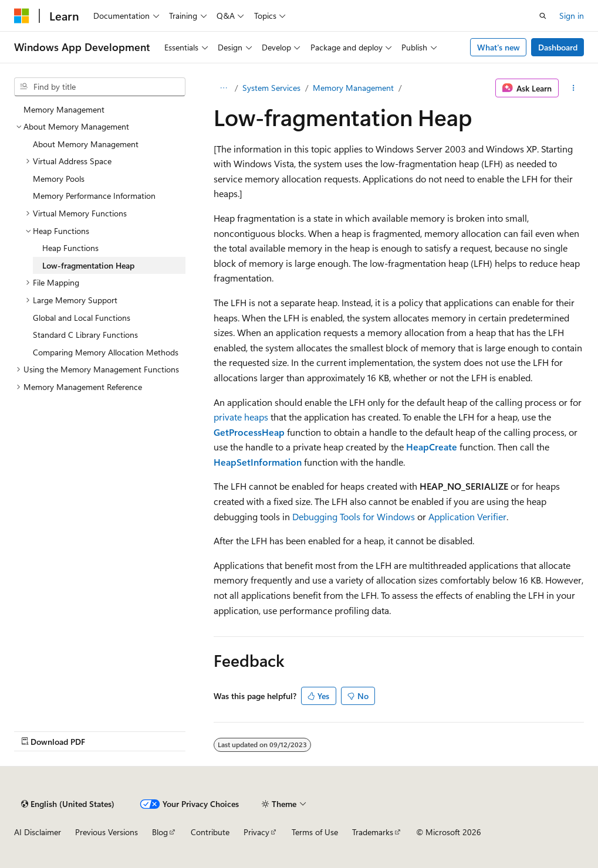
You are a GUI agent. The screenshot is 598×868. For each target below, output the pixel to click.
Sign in (572, 16)
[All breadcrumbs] (224, 88)
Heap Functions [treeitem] (70, 248)
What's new (499, 47)
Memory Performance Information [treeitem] (94, 196)
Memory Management (353, 88)
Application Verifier (467, 516)
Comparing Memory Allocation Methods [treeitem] (106, 352)
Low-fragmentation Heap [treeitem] (88, 265)
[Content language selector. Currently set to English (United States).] (68, 804)
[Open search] (543, 16)
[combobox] (100, 87)
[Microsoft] (22, 16)
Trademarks (373, 832)
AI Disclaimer (38, 832)
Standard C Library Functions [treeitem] (85, 335)
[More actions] (574, 88)
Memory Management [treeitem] (64, 109)
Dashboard (558, 47)
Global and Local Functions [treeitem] (82, 318)
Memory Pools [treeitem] (59, 179)
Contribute (210, 832)
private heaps (241, 417)
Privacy (256, 832)
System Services (271, 88)
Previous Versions (107, 832)
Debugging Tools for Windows (354, 516)
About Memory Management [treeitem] (86, 144)
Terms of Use (315, 832)
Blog (160, 832)
